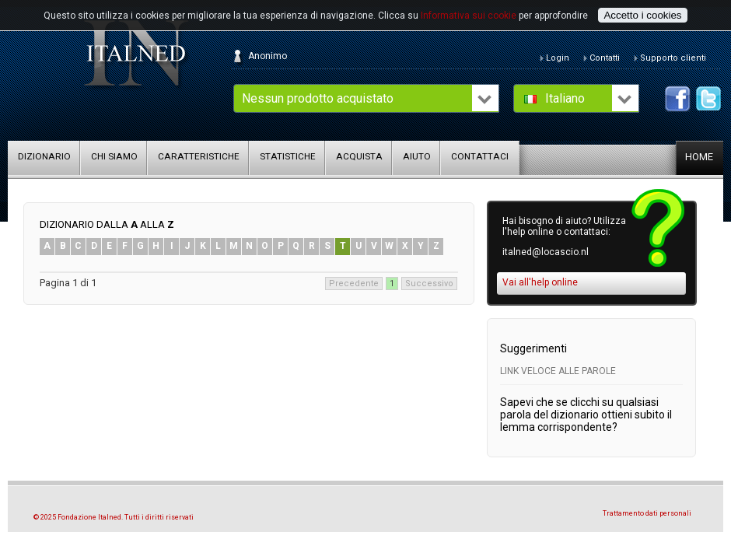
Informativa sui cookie (469, 16)
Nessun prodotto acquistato (318, 98)
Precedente (354, 283)
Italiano (565, 98)
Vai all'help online (540, 282)
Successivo (429, 283)
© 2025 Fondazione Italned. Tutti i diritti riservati (114, 517)
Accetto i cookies (642, 15)
